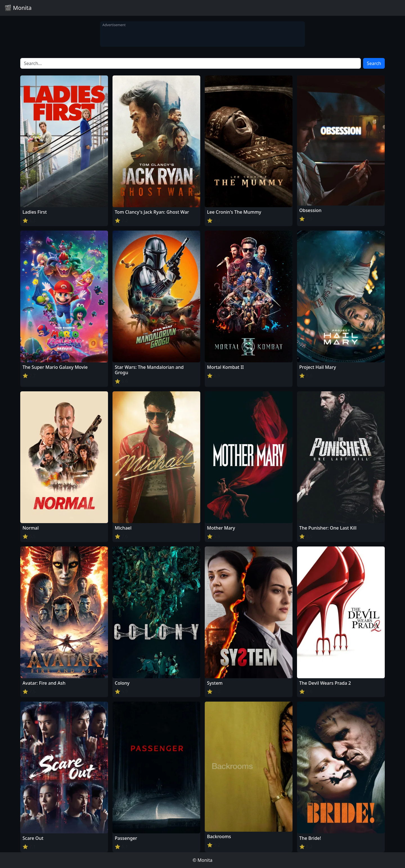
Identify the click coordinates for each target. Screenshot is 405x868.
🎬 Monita (18, 8)
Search (374, 63)
